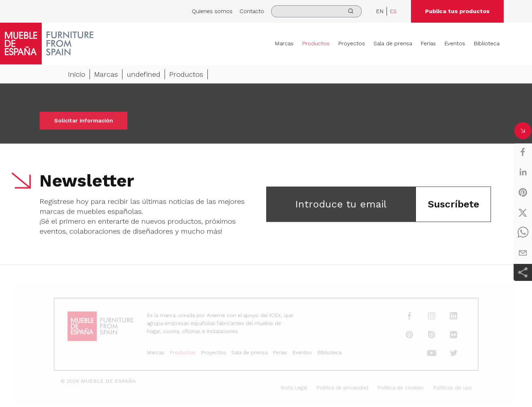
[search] (316, 11)
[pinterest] (523, 192)
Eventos (455, 43)
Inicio (77, 75)
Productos (316, 43)
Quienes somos (212, 11)
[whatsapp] (523, 233)
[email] (523, 253)
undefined (144, 75)
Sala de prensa (393, 43)
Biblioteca (487, 43)
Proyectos (351, 43)
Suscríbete (453, 205)
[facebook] (523, 152)
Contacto (252, 11)
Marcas (284, 43)
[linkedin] (523, 172)
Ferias (428, 43)
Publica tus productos (457, 11)
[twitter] (523, 213)
